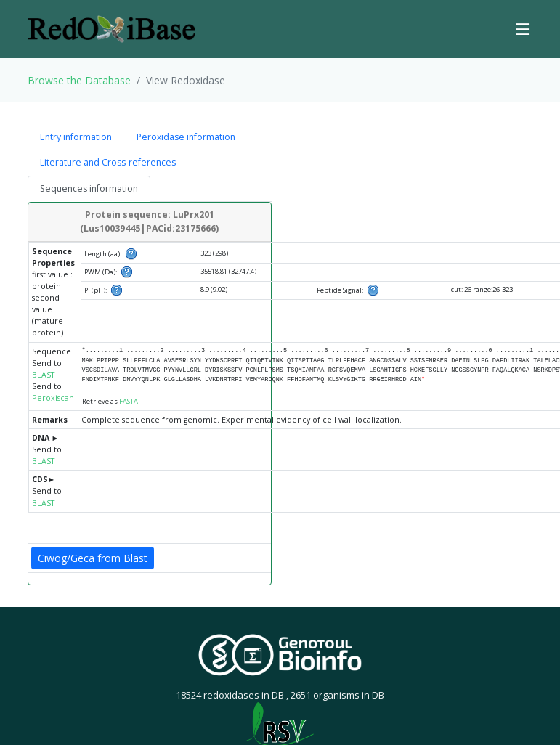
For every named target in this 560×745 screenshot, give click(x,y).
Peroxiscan (53, 398)
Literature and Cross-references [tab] (108, 162)
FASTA (129, 401)
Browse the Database (79, 80)
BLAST (43, 375)
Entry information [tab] (76, 137)
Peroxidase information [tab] (186, 137)
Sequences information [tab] (89, 188)
